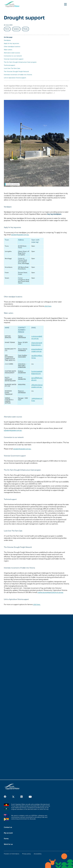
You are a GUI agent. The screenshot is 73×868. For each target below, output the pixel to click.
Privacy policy (27, 854)
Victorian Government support (14, 59)
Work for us (8, 844)
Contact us (8, 827)
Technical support (9, 65)
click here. (37, 605)
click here (48, 306)
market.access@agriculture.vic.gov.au (50, 592)
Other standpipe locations (12, 47)
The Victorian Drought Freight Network (16, 71)
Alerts (7, 29)
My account (8, 833)
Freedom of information (12, 854)
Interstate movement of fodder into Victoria (18, 75)
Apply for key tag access (11, 43)
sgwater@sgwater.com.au (20, 235)
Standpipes (7, 40)
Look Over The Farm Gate (12, 68)
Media (25, 29)
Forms (6, 839)
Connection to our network (13, 56)
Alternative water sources (12, 53)
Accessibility (38, 854)
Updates (16, 29)
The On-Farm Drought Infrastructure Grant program (20, 62)
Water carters (8, 50)
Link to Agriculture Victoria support (15, 78)
